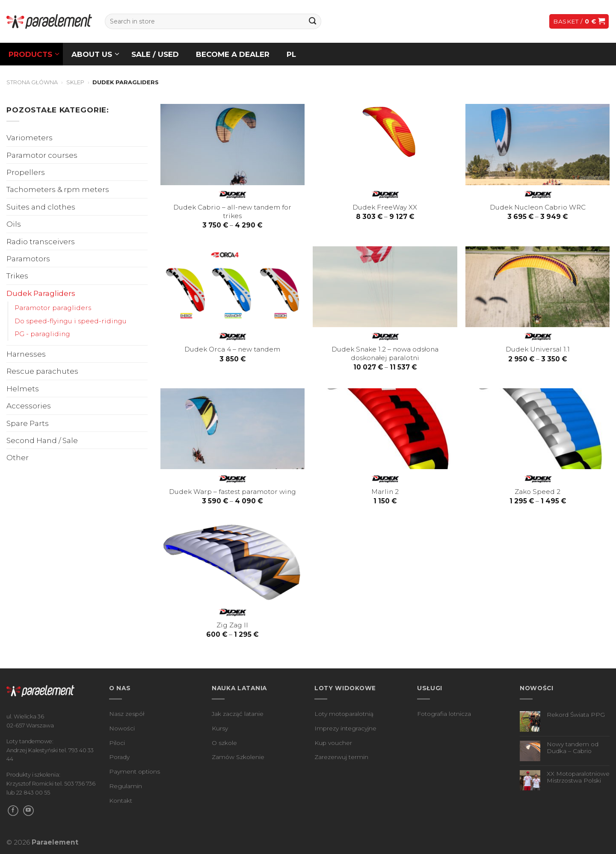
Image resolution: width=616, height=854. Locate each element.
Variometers (30, 137)
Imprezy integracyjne (345, 728)
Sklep (75, 82)
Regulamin (126, 786)
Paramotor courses (42, 155)
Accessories (29, 406)
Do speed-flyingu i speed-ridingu (71, 321)
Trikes (17, 276)
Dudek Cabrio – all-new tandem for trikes (232, 211)
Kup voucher (333, 743)
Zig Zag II (232, 625)
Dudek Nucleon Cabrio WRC (538, 207)
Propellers (26, 172)
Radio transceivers (41, 241)
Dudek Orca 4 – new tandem (232, 349)
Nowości (122, 728)
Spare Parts (28, 423)
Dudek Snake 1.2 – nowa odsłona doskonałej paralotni (385, 353)
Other (18, 457)
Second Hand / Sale (42, 440)
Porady (119, 757)
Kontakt (121, 801)
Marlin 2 (385, 492)
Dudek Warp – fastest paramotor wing (232, 492)
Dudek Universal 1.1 (538, 349)
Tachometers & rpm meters (58, 189)
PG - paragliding (42, 334)
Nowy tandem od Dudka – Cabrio (573, 748)
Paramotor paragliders (53, 308)
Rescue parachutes (42, 371)
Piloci (117, 743)
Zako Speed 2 (538, 492)
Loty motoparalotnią (344, 714)
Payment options (135, 771)
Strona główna (32, 82)
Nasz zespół (127, 714)
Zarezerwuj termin (341, 757)
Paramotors (28, 259)
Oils (14, 224)
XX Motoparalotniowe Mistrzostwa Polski (578, 777)
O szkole (224, 743)
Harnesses (26, 354)
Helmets (23, 389)
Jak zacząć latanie (238, 714)
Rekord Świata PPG (576, 715)
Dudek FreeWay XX (385, 207)
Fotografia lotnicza (444, 714)
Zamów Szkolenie (238, 757)
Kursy (220, 728)
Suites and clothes (41, 207)
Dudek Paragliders (41, 293)
